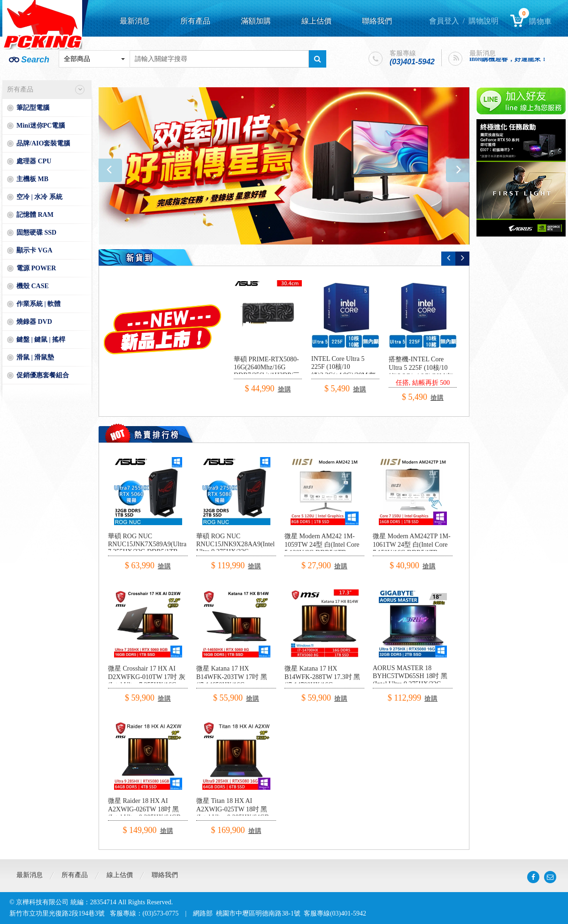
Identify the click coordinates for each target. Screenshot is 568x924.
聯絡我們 (377, 21)
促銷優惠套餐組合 (43, 375)
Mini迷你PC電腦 (41, 126)
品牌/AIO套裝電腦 (43, 143)
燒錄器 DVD (34, 322)
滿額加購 (256, 21)
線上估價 (316, 21)
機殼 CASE (33, 286)
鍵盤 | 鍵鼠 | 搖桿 (41, 340)
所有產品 (195, 21)
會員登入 (444, 21)
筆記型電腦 (33, 108)
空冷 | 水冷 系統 (39, 197)
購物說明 (484, 21)
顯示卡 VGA (35, 250)
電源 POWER (36, 268)
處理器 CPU (34, 161)
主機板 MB (32, 179)
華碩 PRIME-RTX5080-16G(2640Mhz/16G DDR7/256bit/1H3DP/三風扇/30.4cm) (267, 371)
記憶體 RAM (35, 215)
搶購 (284, 389)
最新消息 (135, 21)
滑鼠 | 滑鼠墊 (35, 357)
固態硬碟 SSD (36, 233)
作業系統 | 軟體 (38, 304)
